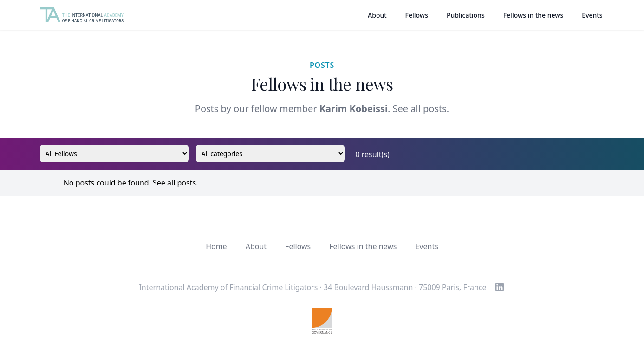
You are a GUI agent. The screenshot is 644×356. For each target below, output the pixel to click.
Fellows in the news (533, 15)
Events (592, 15)
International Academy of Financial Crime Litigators (228, 287)
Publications (466, 15)
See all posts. (421, 109)
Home (216, 246)
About (377, 15)
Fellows (417, 15)
